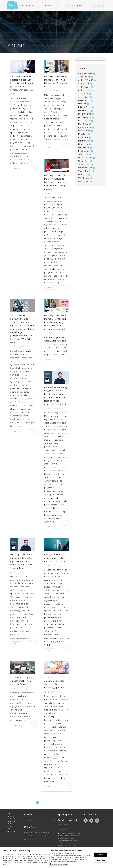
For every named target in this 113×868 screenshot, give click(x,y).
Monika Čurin (84, 141)
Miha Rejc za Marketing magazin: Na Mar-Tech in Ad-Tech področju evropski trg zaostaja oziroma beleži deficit (56, 322)
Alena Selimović (85, 73)
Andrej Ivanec (84, 87)
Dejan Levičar (84, 100)
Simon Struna (84, 164)
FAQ (76, 6)
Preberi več (16, 168)
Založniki (44, 6)
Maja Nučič (83, 124)
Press (64, 6)
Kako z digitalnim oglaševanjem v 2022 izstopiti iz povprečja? (55, 558)
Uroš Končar (84, 178)
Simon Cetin (84, 161)
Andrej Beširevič (85, 80)
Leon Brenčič (84, 110)
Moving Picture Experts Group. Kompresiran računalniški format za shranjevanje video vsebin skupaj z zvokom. (38, 836)
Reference (55, 6)
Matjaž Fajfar (84, 131)
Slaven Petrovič (85, 168)
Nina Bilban (83, 147)
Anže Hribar (84, 97)
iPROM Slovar (31, 815)
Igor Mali (82, 104)
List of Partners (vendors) (59, 864)
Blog (71, 6)
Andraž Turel (84, 77)
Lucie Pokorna (85, 114)
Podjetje (83, 6)
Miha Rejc (24, 94)
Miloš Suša (83, 137)
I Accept (100, 855)
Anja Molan (83, 94)
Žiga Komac (83, 181)
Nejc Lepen (83, 144)
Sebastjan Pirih (85, 158)
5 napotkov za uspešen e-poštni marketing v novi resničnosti (22, 681)
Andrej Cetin (84, 83)
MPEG (30, 827)
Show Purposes (100, 860)
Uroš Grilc (83, 174)
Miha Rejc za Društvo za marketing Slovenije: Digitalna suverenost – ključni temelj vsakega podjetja (56, 182)
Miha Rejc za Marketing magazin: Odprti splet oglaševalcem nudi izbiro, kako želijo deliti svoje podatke (22, 561)
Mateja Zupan (84, 127)
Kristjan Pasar (85, 107)
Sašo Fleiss (83, 154)
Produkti (34, 6)
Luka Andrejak (85, 117)
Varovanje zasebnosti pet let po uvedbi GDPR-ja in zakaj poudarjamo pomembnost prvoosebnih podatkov (22, 83)
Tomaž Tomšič (85, 171)
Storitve (24, 6)
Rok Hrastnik (84, 151)
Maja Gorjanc (84, 121)
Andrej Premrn (85, 90)
